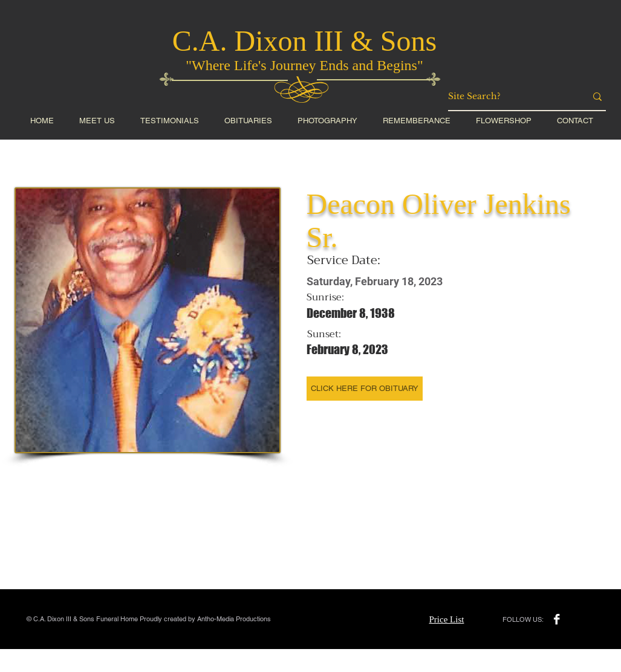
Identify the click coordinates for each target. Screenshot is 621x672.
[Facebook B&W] (557, 619)
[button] (504, 121)
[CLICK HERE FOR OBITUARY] (365, 389)
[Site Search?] (508, 97)
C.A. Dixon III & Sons (304, 41)
